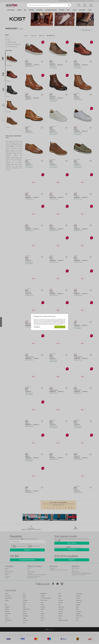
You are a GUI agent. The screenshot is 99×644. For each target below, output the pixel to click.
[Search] (69, 5)
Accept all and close (60, 327)
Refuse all (37, 327)
